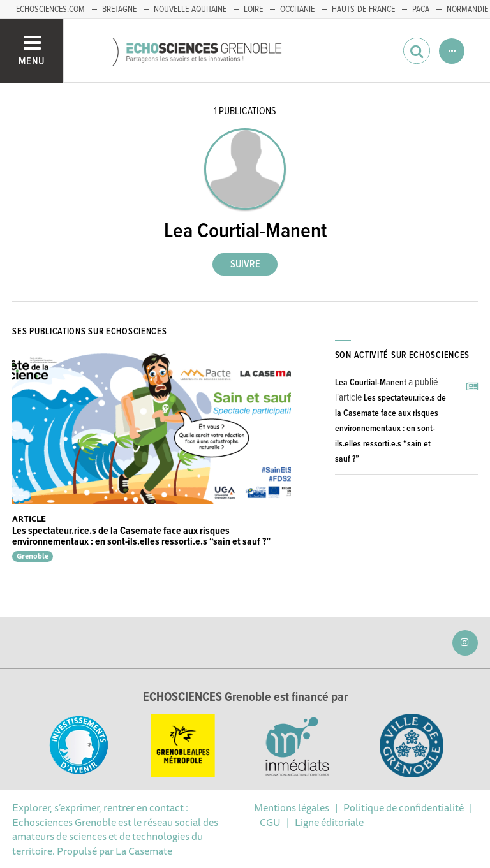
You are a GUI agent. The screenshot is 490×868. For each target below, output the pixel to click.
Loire (253, 10)
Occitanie (297, 10)
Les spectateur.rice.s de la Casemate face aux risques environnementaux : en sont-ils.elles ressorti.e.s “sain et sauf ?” (141, 537)
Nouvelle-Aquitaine (190, 10)
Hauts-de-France (363, 10)
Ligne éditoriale (329, 822)
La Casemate (144, 851)
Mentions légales (292, 807)
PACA (421, 10)
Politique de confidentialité (404, 807)
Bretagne (119, 10)
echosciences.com (50, 10)
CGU (270, 822)
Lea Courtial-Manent (371, 383)
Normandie (467, 10)
